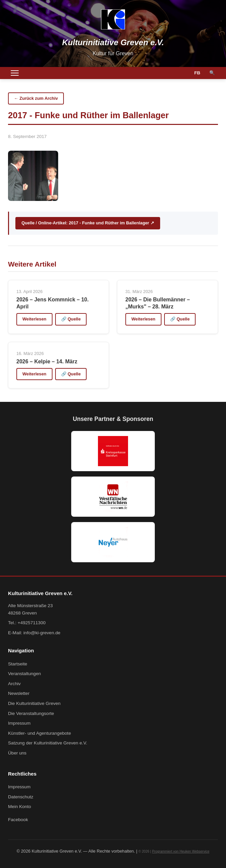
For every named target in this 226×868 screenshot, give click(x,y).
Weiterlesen (34, 319)
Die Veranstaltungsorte (31, 713)
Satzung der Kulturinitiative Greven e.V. (48, 743)
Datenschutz (21, 797)
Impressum (19, 723)
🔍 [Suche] (212, 73)
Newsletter (19, 693)
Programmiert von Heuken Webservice (181, 851)
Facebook (18, 820)
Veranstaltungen (24, 674)
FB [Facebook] (197, 73)
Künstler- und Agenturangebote (39, 733)
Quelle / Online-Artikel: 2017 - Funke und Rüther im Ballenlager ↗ (88, 223)
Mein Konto (20, 807)
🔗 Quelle (71, 319)
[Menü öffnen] (15, 73)
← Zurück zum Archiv (36, 98)
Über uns (17, 753)
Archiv (14, 684)
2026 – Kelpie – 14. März (47, 361)
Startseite (18, 664)
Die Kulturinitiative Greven (34, 703)
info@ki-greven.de (42, 633)
